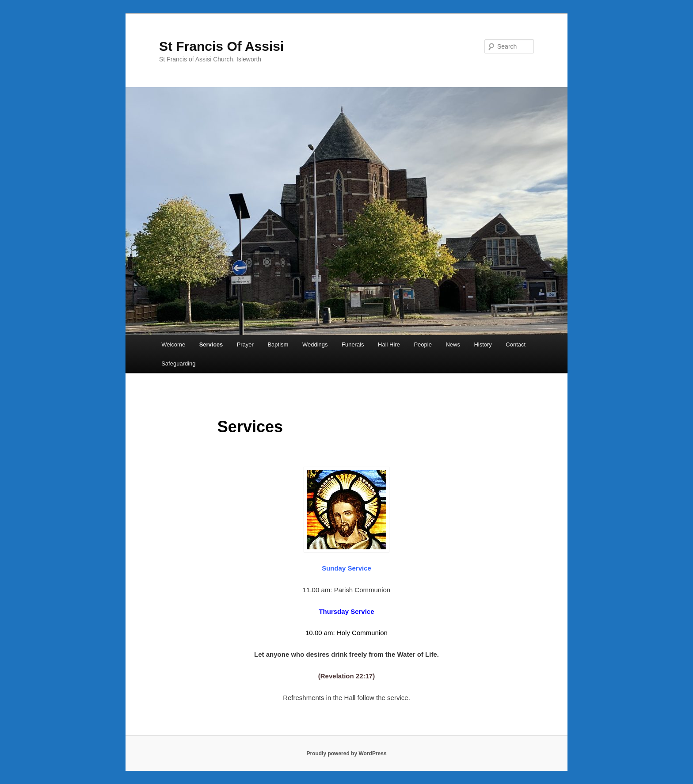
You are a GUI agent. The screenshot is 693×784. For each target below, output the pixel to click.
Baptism (278, 344)
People (423, 344)
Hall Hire (389, 344)
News (453, 344)
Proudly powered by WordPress (346, 754)
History (483, 344)
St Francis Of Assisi (221, 46)
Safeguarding (178, 363)
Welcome (173, 344)
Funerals (353, 344)
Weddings (315, 344)
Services (211, 344)
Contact (516, 344)
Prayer (245, 344)
